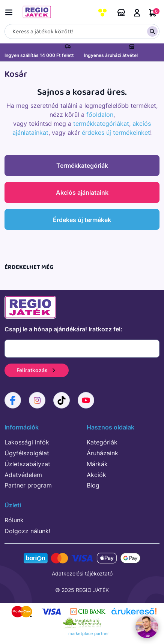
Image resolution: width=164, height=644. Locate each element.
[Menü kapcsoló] (11, 11)
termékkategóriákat (101, 124)
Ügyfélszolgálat (27, 453)
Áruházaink (121, 13)
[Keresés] (82, 31)
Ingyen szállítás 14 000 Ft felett (39, 55)
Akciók (96, 475)
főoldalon (100, 115)
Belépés (137, 13)
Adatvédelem (23, 475)
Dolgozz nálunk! (27, 531)
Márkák (97, 464)
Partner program (28, 485)
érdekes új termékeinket (116, 133)
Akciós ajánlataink (82, 192)
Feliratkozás (37, 370)
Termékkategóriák (82, 165)
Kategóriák (102, 442)
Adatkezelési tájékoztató (82, 573)
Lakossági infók (27, 442)
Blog (93, 485)
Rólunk (14, 520)
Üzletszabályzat (27, 464)
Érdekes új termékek (82, 220)
